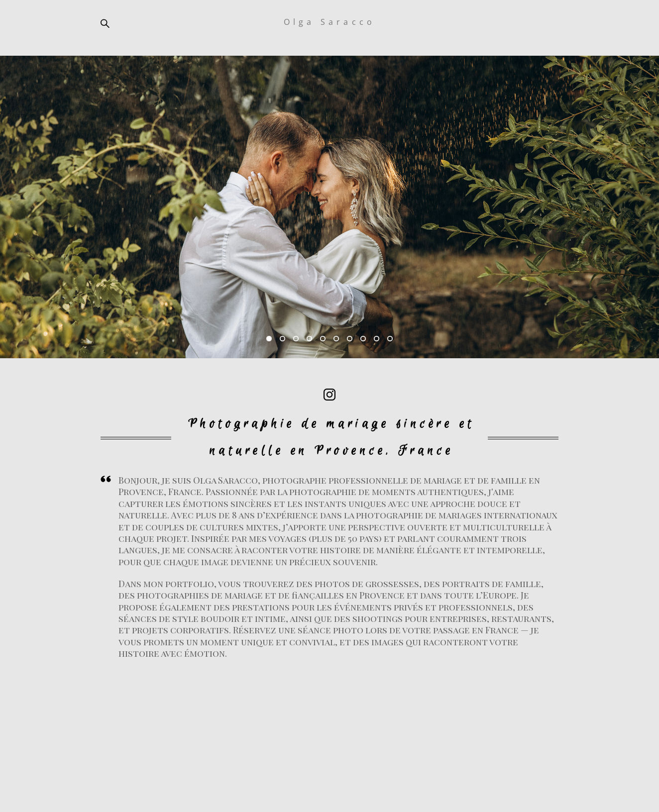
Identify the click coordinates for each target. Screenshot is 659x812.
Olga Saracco (329, 22)
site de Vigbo (329, 788)
